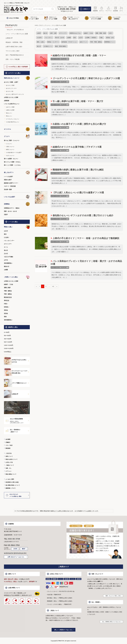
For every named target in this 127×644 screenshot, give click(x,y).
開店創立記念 (8, 297)
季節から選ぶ (17, 227)
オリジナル (17, 129)
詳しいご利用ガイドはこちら (63, 630)
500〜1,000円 (8, 342)
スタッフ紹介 (9, 445)
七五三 (110, 33)
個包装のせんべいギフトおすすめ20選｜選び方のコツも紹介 (82, 215)
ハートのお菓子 (8, 176)
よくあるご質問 (10, 479)
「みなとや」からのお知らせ (15, 29)
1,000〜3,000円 (8, 345)
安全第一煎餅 (8, 189)
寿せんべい (9, 116)
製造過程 (8, 448)
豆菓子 (6, 215)
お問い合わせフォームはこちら (16, 557)
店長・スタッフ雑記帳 (13, 59)
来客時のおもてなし (75, 33)
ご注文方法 (9, 453)
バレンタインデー (9, 241)
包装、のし (9, 468)
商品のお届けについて (12, 459)
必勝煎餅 (7, 101)
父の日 (6, 254)
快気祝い (7, 307)
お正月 (6, 231)
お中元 (6, 260)
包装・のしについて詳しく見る (113, 596)
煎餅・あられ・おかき (10, 211)
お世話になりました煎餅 (11, 97)
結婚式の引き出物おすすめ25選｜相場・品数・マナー (78, 55)
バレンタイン (49, 38)
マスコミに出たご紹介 (13, 51)
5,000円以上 (8, 352)
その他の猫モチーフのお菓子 (14, 152)
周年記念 (7, 300)
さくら (6, 247)
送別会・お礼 (110, 38)
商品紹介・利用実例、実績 (14, 42)
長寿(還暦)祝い (8, 263)
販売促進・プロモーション (69, 42)
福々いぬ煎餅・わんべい (11, 159)
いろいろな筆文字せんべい (12, 104)
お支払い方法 (9, 462)
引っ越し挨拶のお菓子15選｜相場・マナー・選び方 (77, 101)
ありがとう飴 (10, 91)
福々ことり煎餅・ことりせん (12, 165)
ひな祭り (7, 237)
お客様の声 (9, 38)
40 (53, 286)
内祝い (6, 304)
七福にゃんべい (10, 146)
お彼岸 (39, 33)
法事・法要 (53, 33)
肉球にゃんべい (10, 149)
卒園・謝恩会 (8, 291)
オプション (9, 471)
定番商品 (17, 204)
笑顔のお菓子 (8, 180)
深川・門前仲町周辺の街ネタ (15, 55)
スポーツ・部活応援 (10, 186)
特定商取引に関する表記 (12, 482)
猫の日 (45, 33)
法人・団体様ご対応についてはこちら (111, 622)
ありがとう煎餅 (10, 85)
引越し (101, 38)
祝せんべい (9, 113)
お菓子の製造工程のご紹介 (14, 47)
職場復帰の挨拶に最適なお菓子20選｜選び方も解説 (77, 170)
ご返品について (10, 465)
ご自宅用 (15, 549)
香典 (5, 317)
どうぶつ (17, 136)
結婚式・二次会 (8, 284)
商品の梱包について (11, 474)
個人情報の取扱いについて (13, 485)
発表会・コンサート (53, 42)
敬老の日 (7, 266)
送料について (9, 456)
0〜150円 (7, 332)
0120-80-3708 (68, 9)
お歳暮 (6, 270)
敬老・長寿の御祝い (61, 46)
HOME (36, 25)
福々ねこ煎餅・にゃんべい (12, 140)
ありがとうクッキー (11, 88)
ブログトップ (42, 25)
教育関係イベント (110, 42)
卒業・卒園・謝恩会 (96, 42)
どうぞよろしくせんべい (13, 119)
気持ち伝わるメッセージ (17, 78)
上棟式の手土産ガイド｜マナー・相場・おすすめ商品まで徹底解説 (85, 238)
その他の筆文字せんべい (13, 122)
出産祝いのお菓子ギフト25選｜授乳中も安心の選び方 (78, 124)
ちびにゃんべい (10, 155)
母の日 (6, 250)
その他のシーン (48, 46)
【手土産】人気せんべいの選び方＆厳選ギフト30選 (77, 192)
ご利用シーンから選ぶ (17, 277)
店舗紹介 (8, 442)
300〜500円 (8, 339)
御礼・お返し (41, 42)
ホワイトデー (8, 244)
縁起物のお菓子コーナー (11, 183)
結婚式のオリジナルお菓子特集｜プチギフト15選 (76, 147)
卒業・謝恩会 (8, 294)
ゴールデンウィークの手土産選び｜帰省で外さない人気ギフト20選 (85, 78)
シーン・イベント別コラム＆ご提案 (17, 34)
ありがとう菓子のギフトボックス (15, 94)
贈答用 (24, 549)
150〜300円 (7, 335)
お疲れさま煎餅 (10, 110)
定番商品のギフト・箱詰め (12, 208)
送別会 (6, 313)
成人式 (39, 46)
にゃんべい (9, 144)
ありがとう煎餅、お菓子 (11, 82)
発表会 (6, 310)
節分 (5, 234)
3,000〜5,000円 (9, 348)
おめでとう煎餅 (10, 107)
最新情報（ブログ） (11, 488)
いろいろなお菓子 (17, 197)
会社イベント (84, 42)
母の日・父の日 (60, 38)
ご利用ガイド (85, 9)
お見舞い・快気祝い (91, 38)
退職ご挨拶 (7, 288)
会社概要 (8, 439)
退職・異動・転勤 (101, 33)
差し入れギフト (17, 172)
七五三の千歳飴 (8, 257)
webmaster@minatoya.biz (15, 553)
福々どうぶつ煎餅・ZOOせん (12, 162)
